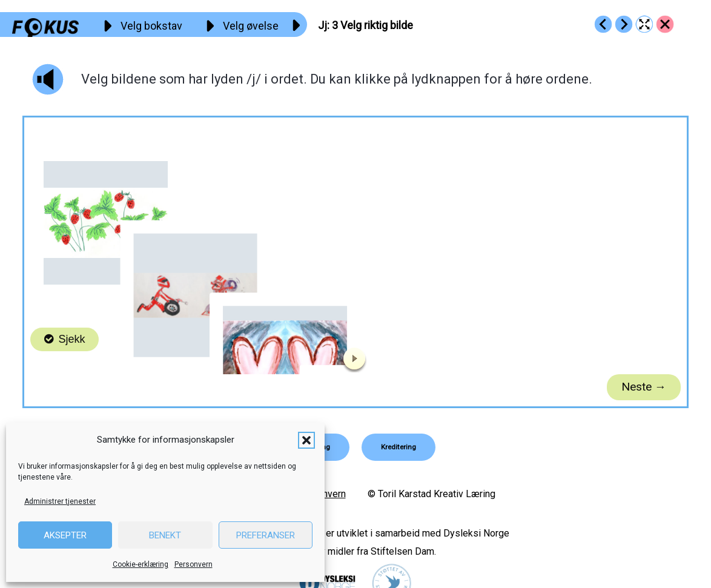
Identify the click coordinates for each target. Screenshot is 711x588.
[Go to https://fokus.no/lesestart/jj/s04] (624, 24)
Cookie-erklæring (141, 564)
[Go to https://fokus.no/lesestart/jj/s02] (603, 24)
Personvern (193, 564)
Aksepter (65, 535)
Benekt (165, 535)
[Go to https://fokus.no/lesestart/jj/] (665, 24)
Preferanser (266, 535)
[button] (306, 440)
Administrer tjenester (60, 501)
